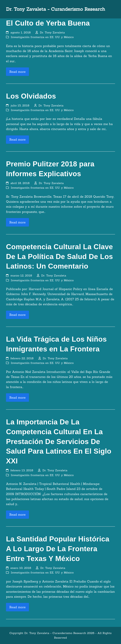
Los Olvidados (31, 96)
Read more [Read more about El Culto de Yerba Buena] (18, 72)
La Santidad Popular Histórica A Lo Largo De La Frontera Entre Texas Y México (58, 549)
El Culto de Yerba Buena (48, 23)
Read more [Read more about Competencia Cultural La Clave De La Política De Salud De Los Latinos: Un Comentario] (18, 315)
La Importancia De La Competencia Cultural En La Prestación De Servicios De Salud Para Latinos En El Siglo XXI (59, 442)
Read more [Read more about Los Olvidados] (18, 139)
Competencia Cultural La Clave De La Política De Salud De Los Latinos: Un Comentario (59, 257)
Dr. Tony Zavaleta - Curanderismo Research (55, 9)
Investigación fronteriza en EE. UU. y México (42, 37)
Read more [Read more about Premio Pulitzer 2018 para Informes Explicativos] (18, 222)
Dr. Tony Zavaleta (52, 32)
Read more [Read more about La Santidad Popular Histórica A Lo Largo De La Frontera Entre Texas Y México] (18, 607)
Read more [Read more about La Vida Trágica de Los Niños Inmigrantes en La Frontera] (18, 398)
